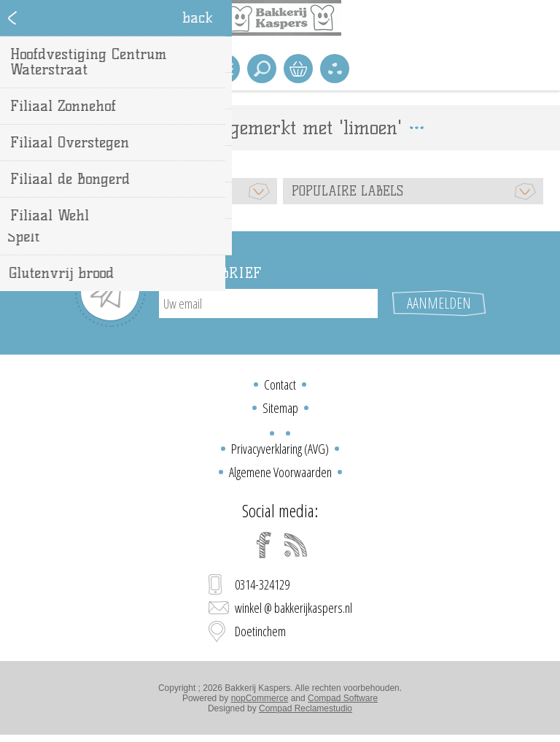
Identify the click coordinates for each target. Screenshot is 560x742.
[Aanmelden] (268, 304)
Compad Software (343, 698)
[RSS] (296, 545)
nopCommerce (260, 698)
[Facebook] (264, 545)
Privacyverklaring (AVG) (280, 449)
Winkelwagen (298, 69)
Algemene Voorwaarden (280, 472)
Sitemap (280, 408)
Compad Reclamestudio (306, 708)
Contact (280, 384)
